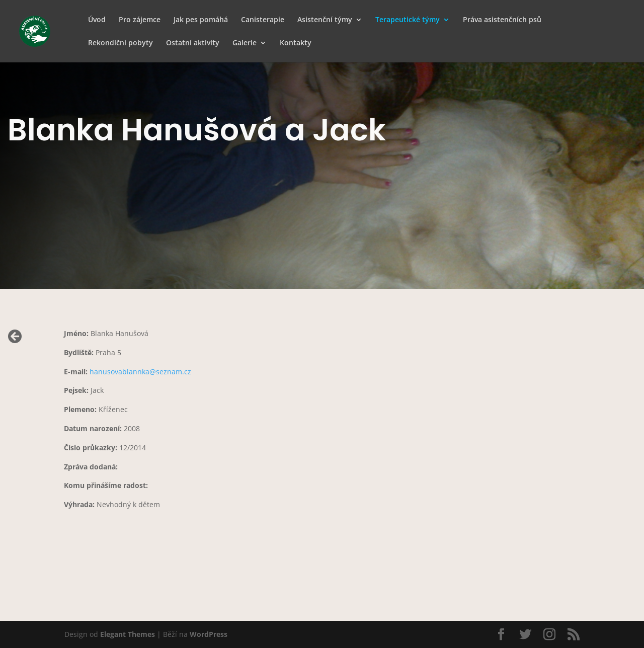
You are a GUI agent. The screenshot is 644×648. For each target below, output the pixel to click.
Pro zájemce (140, 20)
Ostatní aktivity (193, 43)
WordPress (209, 634)
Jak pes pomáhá (201, 20)
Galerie (245, 43)
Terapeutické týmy (408, 20)
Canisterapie (263, 20)
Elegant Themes (128, 634)
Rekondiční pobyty (120, 43)
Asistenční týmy (325, 20)
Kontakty (296, 43)
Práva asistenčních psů (502, 20)
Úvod (97, 20)
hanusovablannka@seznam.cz (140, 372)
